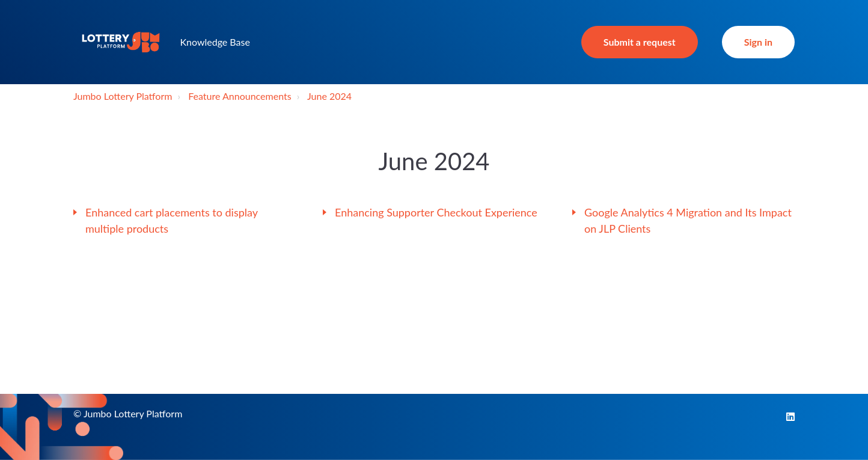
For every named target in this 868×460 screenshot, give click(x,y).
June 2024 (329, 96)
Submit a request (640, 42)
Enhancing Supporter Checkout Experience (436, 212)
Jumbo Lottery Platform (123, 96)
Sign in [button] (758, 42)
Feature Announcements (240, 96)
